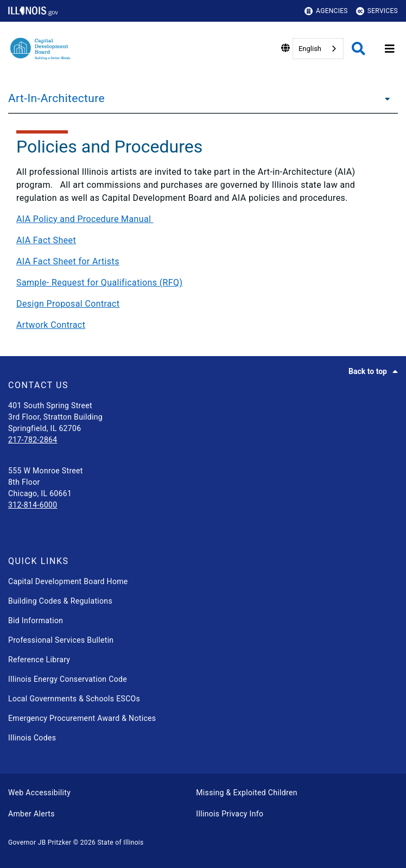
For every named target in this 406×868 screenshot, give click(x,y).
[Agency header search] (359, 49)
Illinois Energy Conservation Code (68, 679)
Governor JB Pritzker (40, 842)
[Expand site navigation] (390, 49)
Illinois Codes (32, 738)
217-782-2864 (33, 440)
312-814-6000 (33, 505)
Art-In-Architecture (56, 98)
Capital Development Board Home (68, 581)
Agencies (326, 11)
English (310, 49)
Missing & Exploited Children (246, 793)
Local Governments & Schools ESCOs (74, 699)
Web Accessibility (39, 793)
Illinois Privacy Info (230, 814)
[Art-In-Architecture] (384, 98)
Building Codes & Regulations (60, 601)
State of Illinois (120, 842)
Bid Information (36, 620)
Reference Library (39, 660)
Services (377, 11)
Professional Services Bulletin (61, 640)
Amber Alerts (31, 814)
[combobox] (318, 49)
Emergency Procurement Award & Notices (82, 718)
